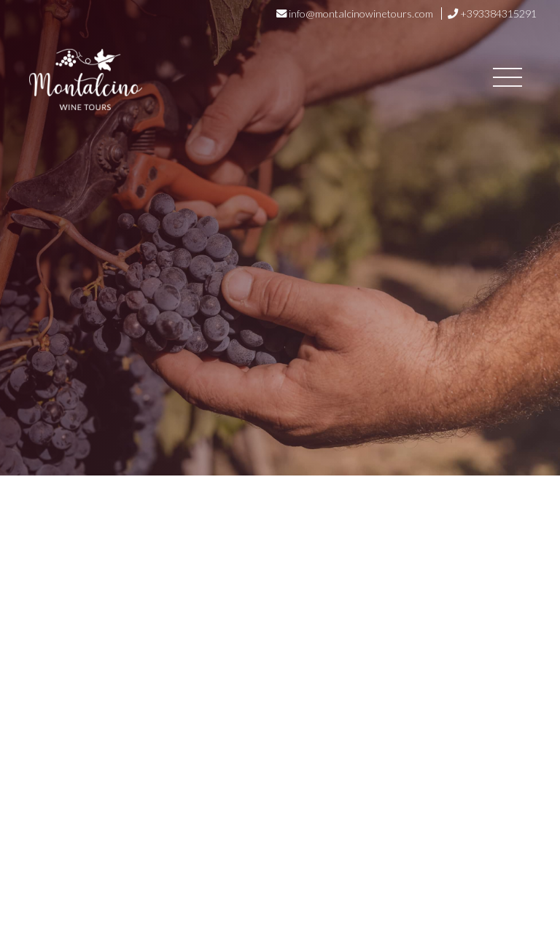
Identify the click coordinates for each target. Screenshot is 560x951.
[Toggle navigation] (507, 79)
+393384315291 (498, 13)
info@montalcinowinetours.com (361, 13)
